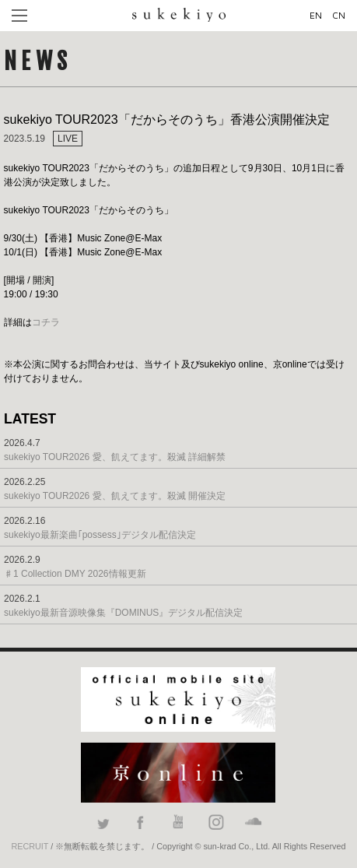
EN (316, 15)
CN (339, 15)
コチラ (46, 322)
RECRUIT (30, 846)
